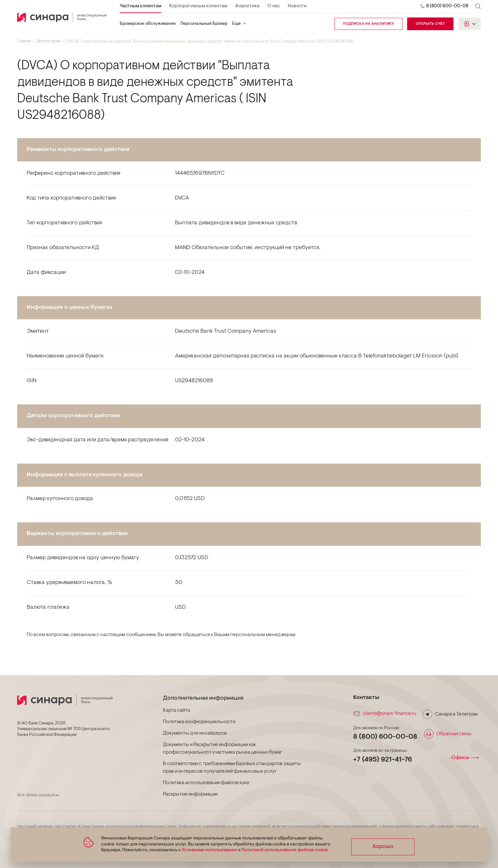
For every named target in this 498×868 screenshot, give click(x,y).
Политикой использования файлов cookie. (284, 850)
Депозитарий (48, 41)
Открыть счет (430, 24)
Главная (24, 41)
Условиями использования (209, 850)
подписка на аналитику (368, 24)
